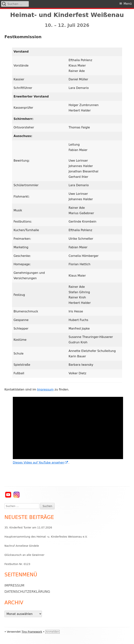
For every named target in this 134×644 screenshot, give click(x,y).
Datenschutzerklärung (27, 592)
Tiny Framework (32, 632)
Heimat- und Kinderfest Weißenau (67, 15)
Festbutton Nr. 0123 (17, 564)
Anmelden (52, 632)
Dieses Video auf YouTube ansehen (41, 463)
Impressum (45, 389)
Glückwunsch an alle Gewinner (24, 555)
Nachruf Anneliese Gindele (22, 546)
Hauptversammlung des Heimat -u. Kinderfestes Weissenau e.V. (46, 537)
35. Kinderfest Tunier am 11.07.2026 (28, 528)
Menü (128, 4)
